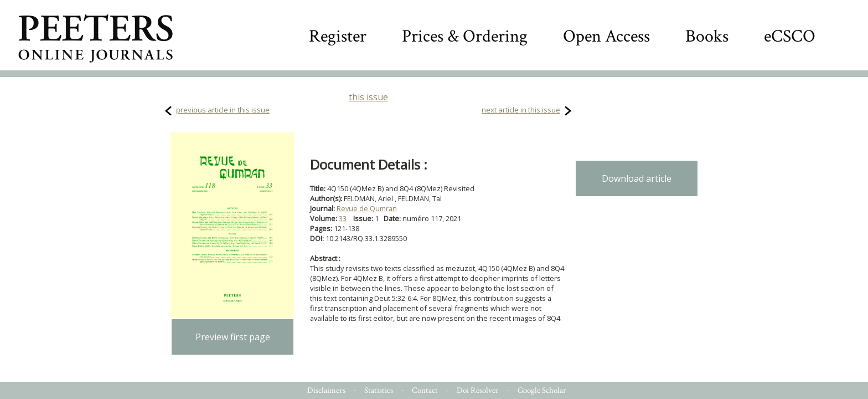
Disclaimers (326, 390)
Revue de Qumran (367, 208)
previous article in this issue (223, 110)
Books (707, 36)
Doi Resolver (478, 390)
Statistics (379, 390)
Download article (637, 178)
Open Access (606, 36)
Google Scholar (542, 390)
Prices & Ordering (465, 36)
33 (343, 218)
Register (338, 36)
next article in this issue (521, 110)
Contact (425, 390)
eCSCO (790, 36)
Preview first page (233, 337)
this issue (368, 97)
